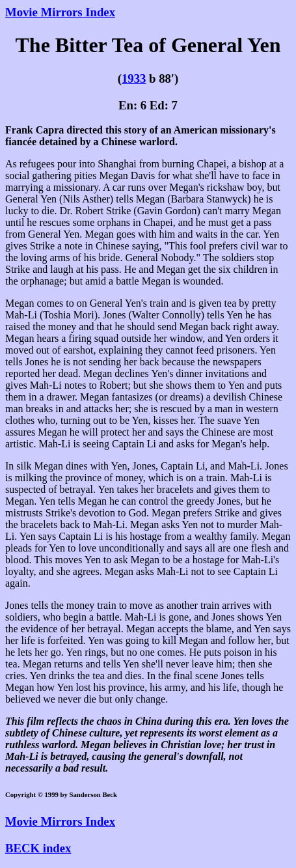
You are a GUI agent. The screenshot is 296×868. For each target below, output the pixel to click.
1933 (134, 78)
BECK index (38, 848)
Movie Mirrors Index (60, 12)
